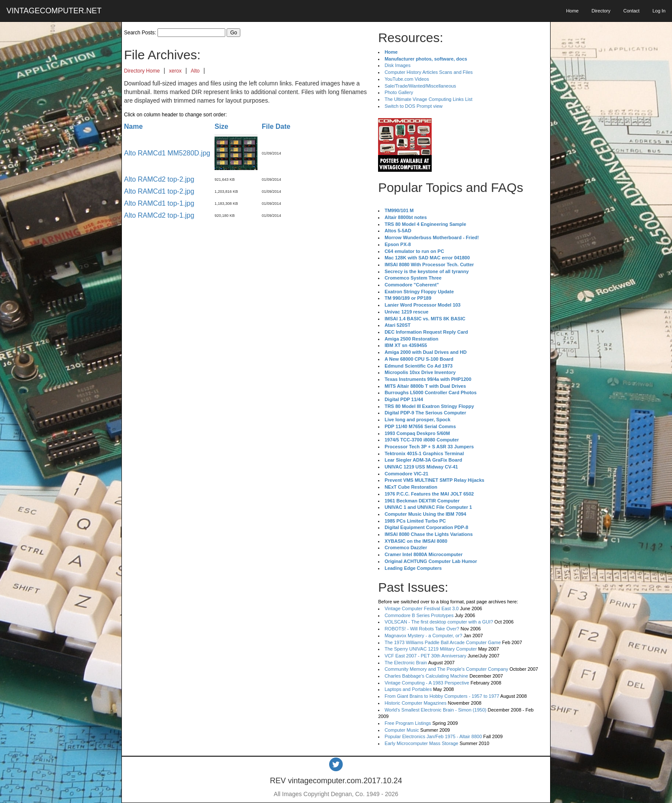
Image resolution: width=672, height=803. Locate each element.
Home (572, 11)
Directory (601, 11)
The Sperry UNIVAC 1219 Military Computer (431, 649)
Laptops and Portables (408, 689)
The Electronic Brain (406, 663)
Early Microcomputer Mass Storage (421, 743)
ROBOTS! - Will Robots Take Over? (422, 629)
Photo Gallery (399, 92)
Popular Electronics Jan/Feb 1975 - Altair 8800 (433, 736)
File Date (276, 126)
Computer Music (402, 730)
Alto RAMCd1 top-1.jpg (159, 203)
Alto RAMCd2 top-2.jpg (159, 179)
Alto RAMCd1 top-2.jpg (159, 191)
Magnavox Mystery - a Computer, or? (423, 636)
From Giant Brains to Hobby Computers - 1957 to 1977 (442, 696)
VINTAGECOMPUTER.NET (54, 11)
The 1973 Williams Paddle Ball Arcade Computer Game (443, 642)
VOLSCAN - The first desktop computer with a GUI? (439, 622)
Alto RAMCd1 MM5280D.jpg (167, 153)
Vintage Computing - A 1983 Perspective (427, 683)
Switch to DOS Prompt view (413, 106)
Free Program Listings (408, 723)
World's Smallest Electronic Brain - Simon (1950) (435, 710)
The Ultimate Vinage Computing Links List (428, 99)
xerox (175, 71)
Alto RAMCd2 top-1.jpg (159, 215)
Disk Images (398, 65)
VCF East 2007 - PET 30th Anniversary (425, 656)
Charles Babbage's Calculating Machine (426, 676)
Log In (659, 11)
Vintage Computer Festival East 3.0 (422, 608)
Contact (631, 11)
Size (221, 126)
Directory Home (142, 71)
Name (133, 126)
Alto (195, 71)
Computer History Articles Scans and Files (428, 72)
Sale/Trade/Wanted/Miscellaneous (420, 86)
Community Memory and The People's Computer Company (446, 669)
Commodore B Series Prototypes (419, 615)
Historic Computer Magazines (415, 703)
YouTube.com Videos (407, 79)
